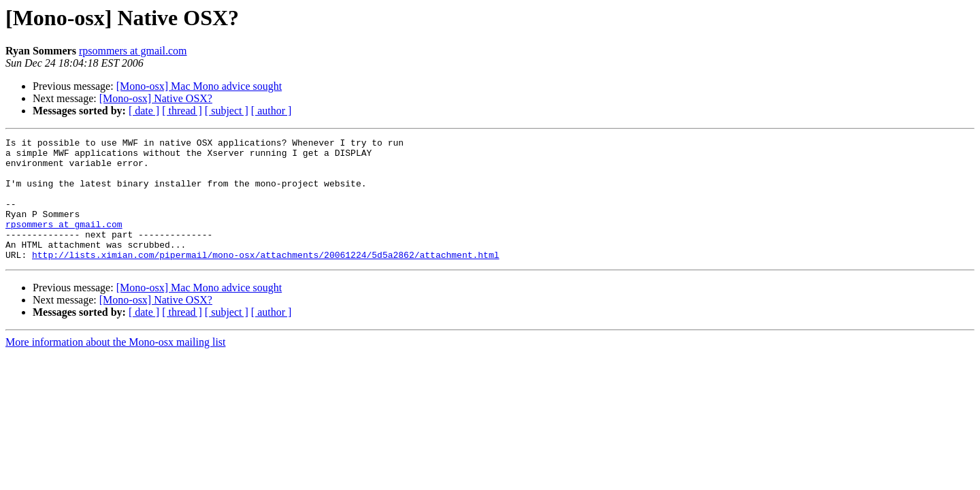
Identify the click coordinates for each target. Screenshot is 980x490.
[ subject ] (227, 111)
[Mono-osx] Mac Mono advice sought (199, 86)
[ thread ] (182, 111)
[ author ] (272, 111)
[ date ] (144, 111)
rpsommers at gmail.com (133, 51)
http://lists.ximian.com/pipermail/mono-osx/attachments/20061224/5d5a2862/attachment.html (265, 279)
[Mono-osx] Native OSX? (156, 98)
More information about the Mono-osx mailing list (116, 366)
